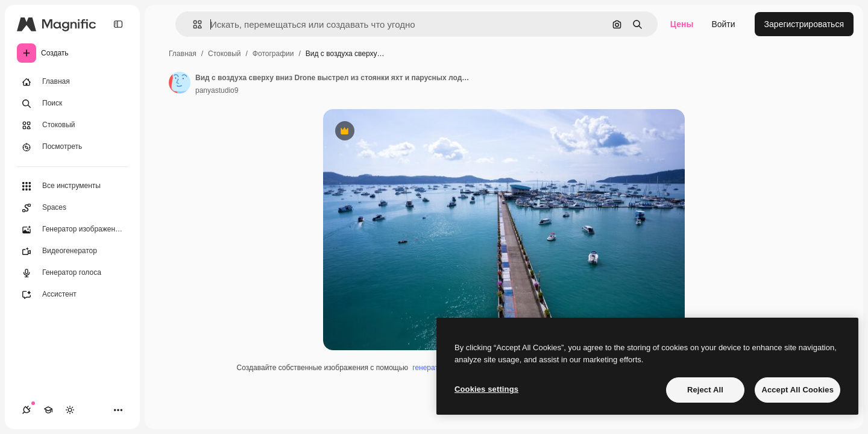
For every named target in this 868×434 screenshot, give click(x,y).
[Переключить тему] (70, 410)
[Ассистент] (72, 295)
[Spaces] (72, 208)
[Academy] (48, 410)
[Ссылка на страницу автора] (180, 83)
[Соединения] (27, 410)
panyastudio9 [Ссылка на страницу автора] (217, 90)
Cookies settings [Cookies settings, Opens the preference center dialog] (486, 389)
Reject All (705, 390)
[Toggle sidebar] (118, 24)
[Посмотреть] (72, 147)
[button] (193, 24)
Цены (682, 24)
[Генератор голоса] (72, 273)
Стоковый (224, 54)
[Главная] (72, 82)
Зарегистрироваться (804, 24)
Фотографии (273, 54)
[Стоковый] (72, 125)
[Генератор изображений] (72, 230)
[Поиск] (72, 104)
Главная (183, 54)
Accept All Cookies (797, 390)
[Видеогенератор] (72, 251)
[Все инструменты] (72, 186)
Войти (723, 24)
